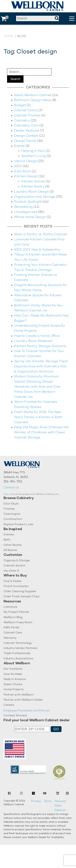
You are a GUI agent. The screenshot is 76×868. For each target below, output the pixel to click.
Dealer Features (27, 131)
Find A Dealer (13, 581)
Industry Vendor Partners (20, 649)
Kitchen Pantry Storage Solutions (40, 346)
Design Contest (26, 136)
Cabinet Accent (14, 566)
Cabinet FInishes (27, 116)
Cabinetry (22, 121)
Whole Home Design (30, 217)
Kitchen (9, 535)
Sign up (7, 494)
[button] (72, 19)
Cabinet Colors (26, 110)
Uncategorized (26, 212)
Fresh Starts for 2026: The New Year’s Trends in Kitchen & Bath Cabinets (38, 417)
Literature (10, 607)
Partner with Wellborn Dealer (23, 700)
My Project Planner (16, 612)
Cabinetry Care (26, 126)
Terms (48, 802)
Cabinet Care (13, 633)
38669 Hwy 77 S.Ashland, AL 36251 (16, 475)
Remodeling (23, 207)
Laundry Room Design (31, 192)
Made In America (15, 680)
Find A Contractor (16, 586)
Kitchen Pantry (33, 187)
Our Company (13, 669)
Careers (9, 705)
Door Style (11, 504)
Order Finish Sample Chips (21, 597)
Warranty (10, 638)
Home (9, 36)
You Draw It (11, 571)
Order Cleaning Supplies (20, 592)
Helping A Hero (33, 151)
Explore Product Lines (18, 525)
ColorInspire (12, 514)
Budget (20, 105)
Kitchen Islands (33, 182)
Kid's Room (23, 172)
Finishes (9, 509)
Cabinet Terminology (18, 643)
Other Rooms (13, 545)
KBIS (18, 166)
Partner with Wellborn (19, 695)
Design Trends (25, 141)
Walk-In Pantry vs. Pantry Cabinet (40, 234)
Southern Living (34, 156)
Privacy (36, 802)
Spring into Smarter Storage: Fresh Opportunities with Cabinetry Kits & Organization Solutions (41, 367)
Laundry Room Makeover (33, 341)
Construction (13, 519)
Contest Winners (15, 716)
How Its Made (13, 674)
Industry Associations (18, 659)
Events (19, 146)
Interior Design (26, 161)
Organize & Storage (17, 561)
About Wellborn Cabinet (33, 95)
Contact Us (11, 488)
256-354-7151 (13, 482)
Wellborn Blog (13, 617)
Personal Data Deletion (60, 806)
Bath (7, 540)
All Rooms (10, 550)
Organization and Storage (35, 197)
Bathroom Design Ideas (33, 100)
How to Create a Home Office (37, 336)
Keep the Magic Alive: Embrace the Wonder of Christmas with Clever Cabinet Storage (41, 433)
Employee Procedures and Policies (27, 711)
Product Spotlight (28, 202)
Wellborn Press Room (18, 623)
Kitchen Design (26, 176)
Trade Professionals (17, 654)
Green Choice (13, 685)
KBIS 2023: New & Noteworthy (37, 250)
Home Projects (14, 690)
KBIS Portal (11, 628)
